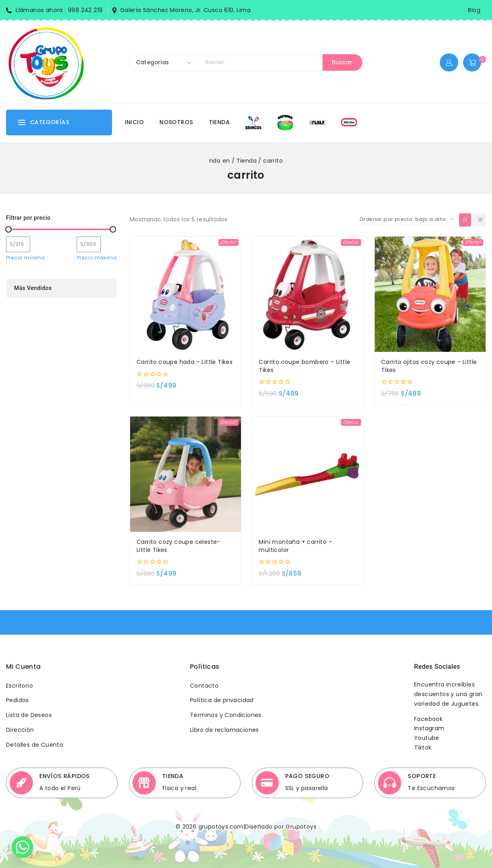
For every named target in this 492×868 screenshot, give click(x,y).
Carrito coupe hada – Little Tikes (185, 362)
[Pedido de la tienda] (407, 219)
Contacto (204, 686)
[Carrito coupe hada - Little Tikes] (186, 294)
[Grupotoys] (46, 63)
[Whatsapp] (22, 847)
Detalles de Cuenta (35, 745)
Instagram (429, 728)
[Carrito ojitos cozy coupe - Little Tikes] (430, 294)
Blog (474, 10)
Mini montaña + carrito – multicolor (295, 546)
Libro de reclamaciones (225, 730)
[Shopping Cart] (475, 62)
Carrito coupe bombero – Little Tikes (304, 366)
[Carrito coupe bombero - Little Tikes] (308, 294)
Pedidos (17, 700)
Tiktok (423, 748)
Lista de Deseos (29, 715)
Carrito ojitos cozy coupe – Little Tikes (429, 366)
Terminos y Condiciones (226, 715)
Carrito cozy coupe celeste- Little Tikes (179, 546)
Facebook (428, 719)
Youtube (427, 738)
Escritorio (19, 686)
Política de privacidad (222, 700)
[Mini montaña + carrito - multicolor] (308, 474)
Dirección (20, 730)
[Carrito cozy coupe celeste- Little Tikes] (186, 474)
